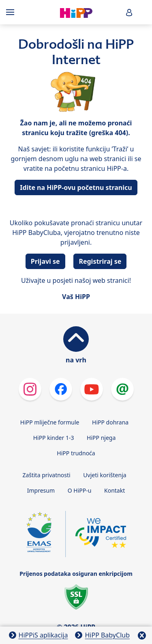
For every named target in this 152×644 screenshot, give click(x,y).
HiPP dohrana (110, 422)
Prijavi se (45, 261)
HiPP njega (101, 438)
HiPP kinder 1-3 (54, 438)
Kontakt (115, 490)
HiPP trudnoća (76, 453)
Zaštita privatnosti (46, 475)
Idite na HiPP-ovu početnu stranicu (76, 187)
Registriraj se (100, 261)
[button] (129, 12)
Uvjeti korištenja (105, 475)
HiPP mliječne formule (50, 422)
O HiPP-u (80, 490)
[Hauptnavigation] (12, 12)
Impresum (41, 490)
